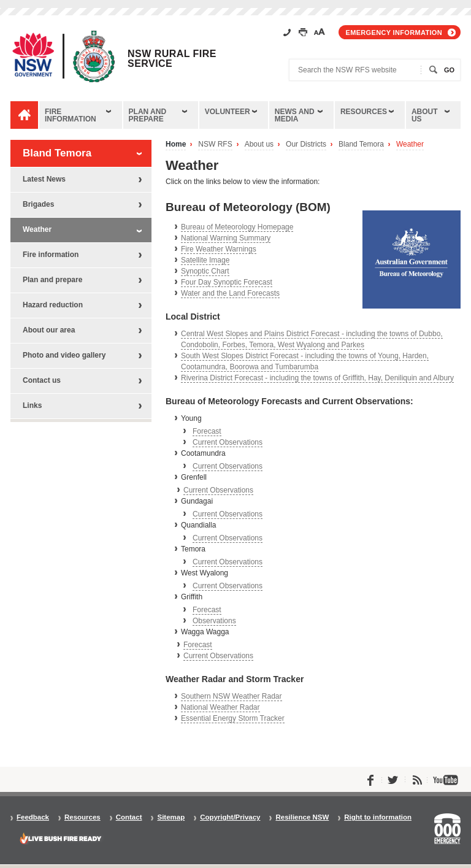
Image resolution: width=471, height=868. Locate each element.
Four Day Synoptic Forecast (227, 282)
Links (32, 405)
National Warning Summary (226, 238)
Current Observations (228, 442)
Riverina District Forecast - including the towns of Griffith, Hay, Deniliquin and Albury (317, 378)
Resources (364, 112)
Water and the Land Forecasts (230, 293)
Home (176, 144)
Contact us (42, 380)
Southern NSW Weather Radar (232, 696)
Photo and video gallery (64, 355)
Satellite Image (205, 260)
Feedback (33, 817)
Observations (214, 621)
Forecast (207, 431)
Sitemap (171, 817)
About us (425, 115)
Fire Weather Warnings (219, 249)
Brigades (38, 204)
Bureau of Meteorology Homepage (237, 227)
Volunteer (228, 112)
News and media (295, 115)
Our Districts (306, 144)
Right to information (378, 817)
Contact (129, 817)
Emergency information (394, 33)
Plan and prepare (148, 115)
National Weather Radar (220, 707)
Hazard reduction (53, 305)
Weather (410, 144)
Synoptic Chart (205, 271)
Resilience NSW (302, 817)
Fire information (71, 115)
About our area (49, 330)
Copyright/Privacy (230, 817)
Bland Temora (361, 144)
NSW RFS (215, 144)
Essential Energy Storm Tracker (233, 718)
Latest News (44, 179)
